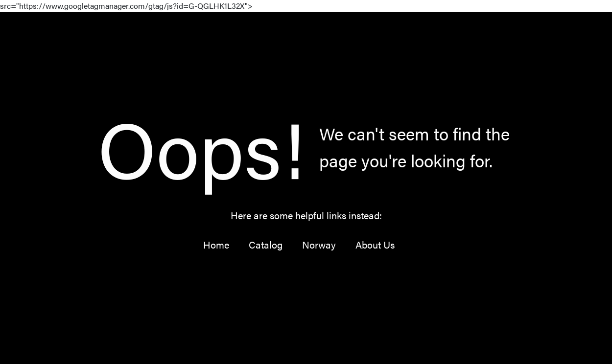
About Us (375, 244)
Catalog (266, 244)
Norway (319, 244)
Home (216, 244)
